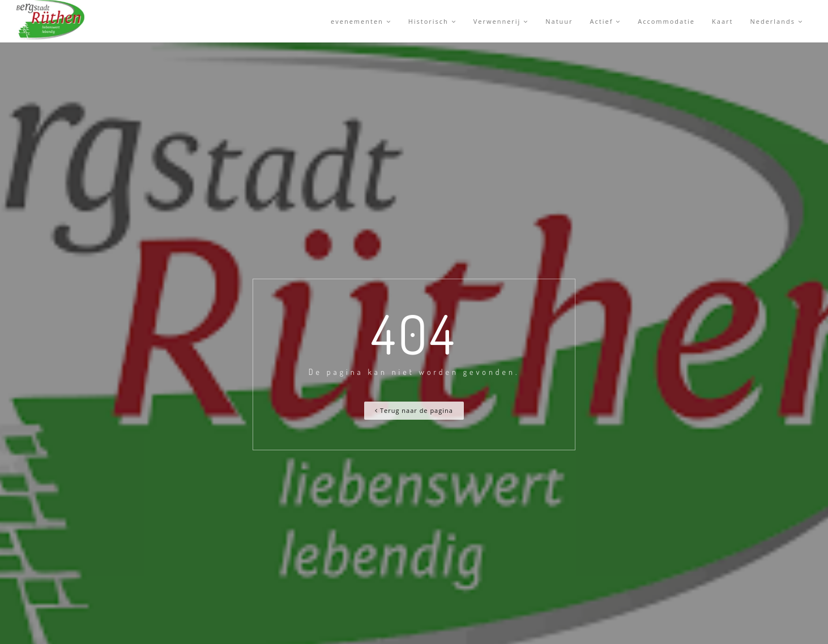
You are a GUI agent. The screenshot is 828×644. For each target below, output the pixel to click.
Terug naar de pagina (414, 410)
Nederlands (776, 21)
